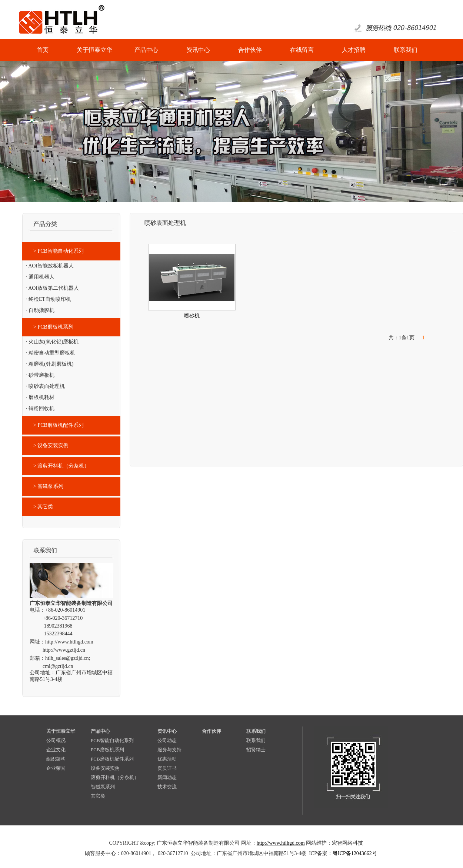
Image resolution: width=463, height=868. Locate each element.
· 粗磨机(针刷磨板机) (50, 364)
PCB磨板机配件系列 (112, 759)
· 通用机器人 (40, 277)
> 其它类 (43, 507)
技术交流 (167, 787)
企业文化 (56, 750)
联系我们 (256, 731)
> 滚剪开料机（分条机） (61, 466)
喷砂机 (192, 316)
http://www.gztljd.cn (64, 650)
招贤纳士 (256, 750)
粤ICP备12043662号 (355, 853)
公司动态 (167, 740)
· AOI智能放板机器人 (50, 266)
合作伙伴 (211, 731)
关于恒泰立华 (61, 731)
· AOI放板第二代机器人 (52, 288)
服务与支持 (169, 750)
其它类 (98, 796)
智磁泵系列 (103, 787)
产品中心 (100, 731)
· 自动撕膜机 (40, 310)
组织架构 (56, 759)
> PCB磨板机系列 (53, 327)
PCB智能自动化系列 (112, 740)
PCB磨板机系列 (107, 750)
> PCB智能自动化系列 (59, 251)
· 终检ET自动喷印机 (49, 299)
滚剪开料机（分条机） (115, 777)
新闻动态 (167, 777)
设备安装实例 (105, 768)
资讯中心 (167, 731)
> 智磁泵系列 (48, 486)
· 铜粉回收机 (40, 408)
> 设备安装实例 (51, 445)
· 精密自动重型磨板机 (51, 353)
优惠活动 (167, 759)
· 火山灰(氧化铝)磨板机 (52, 342)
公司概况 (56, 740)
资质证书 (167, 768)
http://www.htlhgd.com (69, 642)
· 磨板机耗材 (40, 397)
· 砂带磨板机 (40, 375)
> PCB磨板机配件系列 (59, 425)
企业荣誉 (56, 768)
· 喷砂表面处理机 (45, 386)
